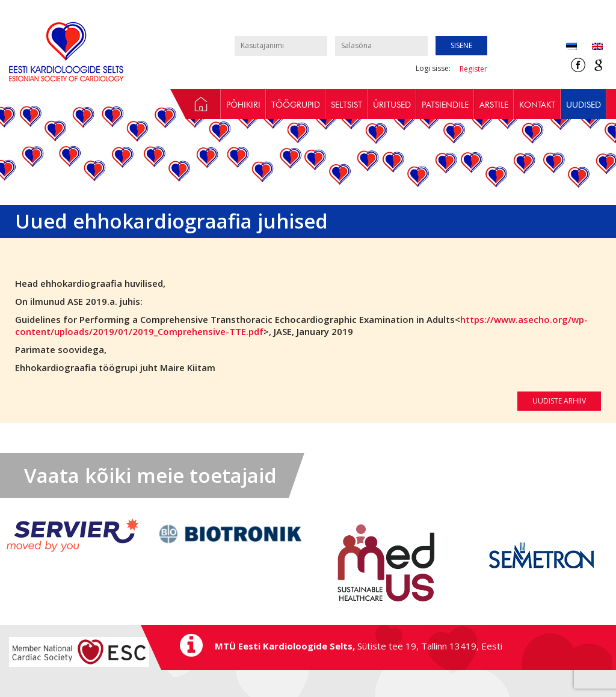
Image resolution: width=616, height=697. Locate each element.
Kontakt (537, 105)
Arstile (494, 105)
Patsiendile (445, 105)
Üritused (392, 105)
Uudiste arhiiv (559, 401)
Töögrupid (296, 105)
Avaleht (196, 104)
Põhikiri (243, 105)
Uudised (584, 105)
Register (473, 69)
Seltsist (346, 105)
